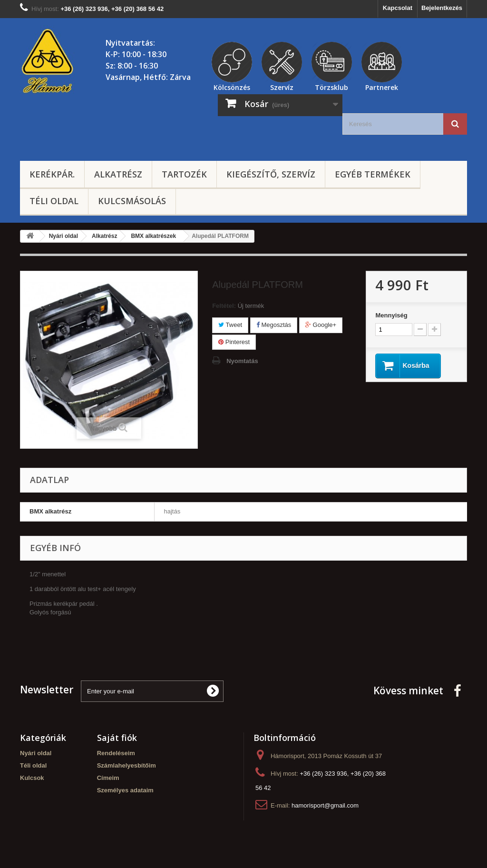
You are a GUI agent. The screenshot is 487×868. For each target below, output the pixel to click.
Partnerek (382, 86)
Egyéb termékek (373, 174)
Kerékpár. (52, 174)
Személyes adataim (125, 790)
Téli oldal (54, 201)
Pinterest (234, 342)
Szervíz (282, 86)
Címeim (108, 778)
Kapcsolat (398, 8)
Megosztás (274, 325)
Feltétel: (224, 306)
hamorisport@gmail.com (325, 805)
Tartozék (184, 174)
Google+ (321, 325)
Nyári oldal (36, 753)
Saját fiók (117, 738)
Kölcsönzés (232, 86)
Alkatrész (118, 174)
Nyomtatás (242, 361)
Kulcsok (32, 778)
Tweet (230, 325)
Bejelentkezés (442, 8)
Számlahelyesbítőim (127, 765)
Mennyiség (391, 315)
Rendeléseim (116, 753)
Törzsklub (331, 86)
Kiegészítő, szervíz (271, 174)
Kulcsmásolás (132, 201)
